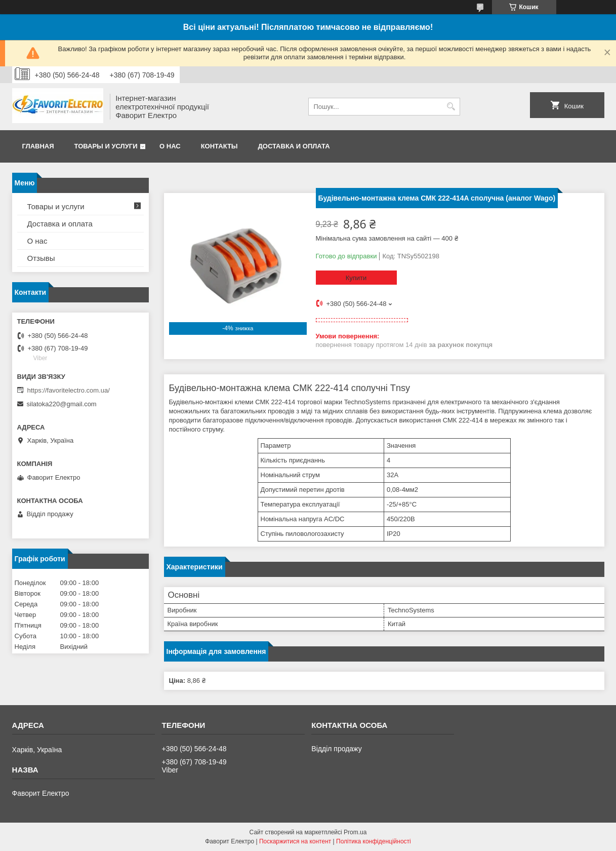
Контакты (219, 146)
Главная (38, 146)
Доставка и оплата (294, 146)
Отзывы (41, 258)
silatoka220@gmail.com (62, 404)
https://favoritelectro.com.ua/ (69, 390)
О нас (170, 146)
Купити (356, 278)
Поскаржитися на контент (295, 841)
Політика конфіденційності (374, 841)
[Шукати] (451, 107)
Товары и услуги (106, 146)
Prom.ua (355, 832)
